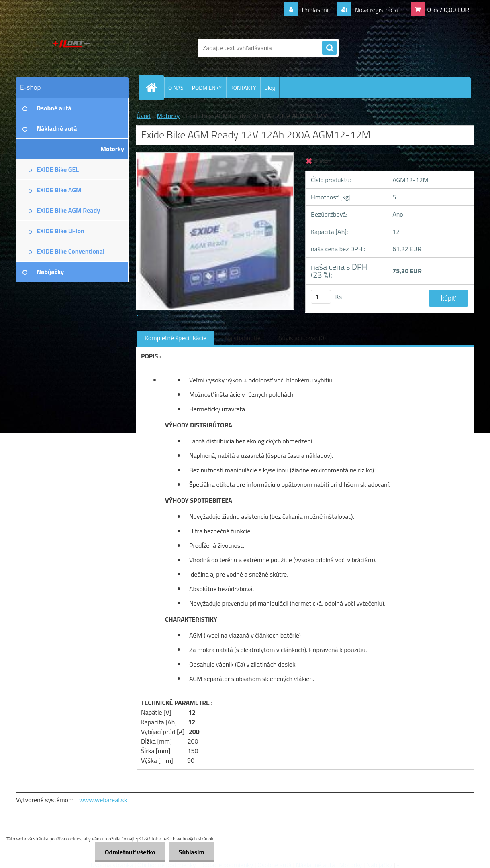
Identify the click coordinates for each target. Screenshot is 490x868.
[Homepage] (155, 87)
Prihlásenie (317, 10)
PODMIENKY (207, 88)
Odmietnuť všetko (130, 852)
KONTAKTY (243, 88)
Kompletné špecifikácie (176, 338)
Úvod (144, 116)
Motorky (168, 116)
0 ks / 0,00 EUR (448, 10)
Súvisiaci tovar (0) (302, 338)
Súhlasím (192, 852)
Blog (269, 88)
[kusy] (321, 297)
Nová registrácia (376, 10)
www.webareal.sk (103, 800)
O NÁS (176, 88)
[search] (329, 48)
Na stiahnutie (243, 338)
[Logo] (71, 48)
